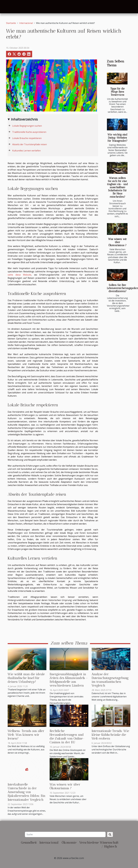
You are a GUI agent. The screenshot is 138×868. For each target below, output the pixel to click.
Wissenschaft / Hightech (109, 844)
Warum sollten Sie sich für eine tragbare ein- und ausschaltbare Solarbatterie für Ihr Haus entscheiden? (117, 187)
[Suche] (65, 834)
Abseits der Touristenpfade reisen (30, 144)
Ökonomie (69, 842)
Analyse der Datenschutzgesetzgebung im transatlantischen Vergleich (110, 680)
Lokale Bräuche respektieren (27, 138)
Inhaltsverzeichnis (24, 119)
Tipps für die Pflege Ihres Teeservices (117, 92)
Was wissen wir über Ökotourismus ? (117, 242)
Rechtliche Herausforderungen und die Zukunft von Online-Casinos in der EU (67, 737)
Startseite (11, 23)
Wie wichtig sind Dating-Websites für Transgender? (117, 138)
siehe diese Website (19, 275)
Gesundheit (29, 842)
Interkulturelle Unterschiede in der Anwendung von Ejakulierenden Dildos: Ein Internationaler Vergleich (26, 792)
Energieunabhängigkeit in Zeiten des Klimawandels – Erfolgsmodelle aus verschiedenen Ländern (69, 680)
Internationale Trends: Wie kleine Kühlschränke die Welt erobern (110, 735)
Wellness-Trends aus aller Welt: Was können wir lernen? (26, 735)
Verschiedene (89, 842)
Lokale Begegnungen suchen (27, 126)
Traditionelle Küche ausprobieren (29, 132)
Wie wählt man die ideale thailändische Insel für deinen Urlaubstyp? (26, 678)
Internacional (26, 23)
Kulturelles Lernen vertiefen (26, 151)
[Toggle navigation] (8, 7)
